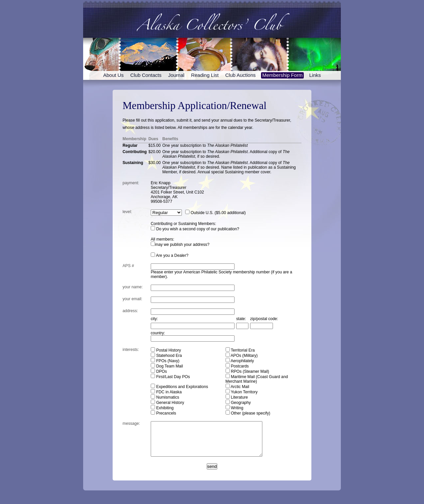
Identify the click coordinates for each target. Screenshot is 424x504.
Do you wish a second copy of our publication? (195, 229)
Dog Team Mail (167, 366)
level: (127, 212)
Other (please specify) (248, 413)
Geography (238, 402)
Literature (237, 397)
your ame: (133, 287)
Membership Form (283, 75)
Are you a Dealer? (170, 255)
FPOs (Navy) (165, 361)
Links (315, 75)
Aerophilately (240, 361)
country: (158, 333)
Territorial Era (240, 350)
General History (167, 402)
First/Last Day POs (170, 376)
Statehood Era (166, 355)
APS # (128, 266)
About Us (114, 75)
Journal (176, 75)
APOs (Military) (242, 355)
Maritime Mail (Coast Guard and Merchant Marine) (257, 379)
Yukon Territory (242, 392)
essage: (131, 423)
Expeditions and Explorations (179, 386)
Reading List (205, 75)
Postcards (237, 366)
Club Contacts (146, 75)
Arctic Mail (238, 386)
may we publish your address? (180, 245)
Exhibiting (162, 408)
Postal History (166, 350)
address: (130, 311)
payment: (131, 183)
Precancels (163, 413)
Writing (235, 408)
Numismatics (165, 397)
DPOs (159, 371)
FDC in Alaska (166, 392)
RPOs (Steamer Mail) (247, 371)
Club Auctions (240, 75)
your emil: (132, 299)
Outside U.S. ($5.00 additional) (215, 213)
